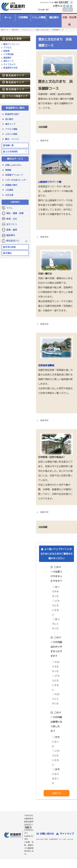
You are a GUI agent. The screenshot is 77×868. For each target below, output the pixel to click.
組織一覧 (9, 145)
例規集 (8, 170)
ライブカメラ (9, 64)
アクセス (7, 48)
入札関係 (9, 190)
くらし (10, 208)
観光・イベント (12, 139)
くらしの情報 (38, 17)
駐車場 (6, 51)
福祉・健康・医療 (15, 213)
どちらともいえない (56, 608)
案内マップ (8, 61)
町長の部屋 (11, 247)
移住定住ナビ (13, 241)
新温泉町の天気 (11, 68)
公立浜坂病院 (12, 152)
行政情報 (23, 17)
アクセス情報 (11, 129)
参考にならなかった (56, 776)
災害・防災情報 (69, 21)
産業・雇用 (12, 230)
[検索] (49, 10)
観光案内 (54, 17)
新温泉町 (13, 7)
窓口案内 (9, 119)
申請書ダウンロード (14, 175)
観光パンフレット (12, 44)
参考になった (56, 742)
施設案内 (7, 58)
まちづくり (12, 224)
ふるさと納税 (11, 134)
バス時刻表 (8, 54)
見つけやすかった (56, 592)
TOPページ (5, 30)
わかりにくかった (56, 699)
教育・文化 (12, 219)
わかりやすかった (56, 667)
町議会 (8, 253)
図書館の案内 (11, 185)
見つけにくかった (56, 624)
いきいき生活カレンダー (16, 180)
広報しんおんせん (13, 165)
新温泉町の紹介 (12, 114)
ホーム (8, 17)
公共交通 (9, 195)
